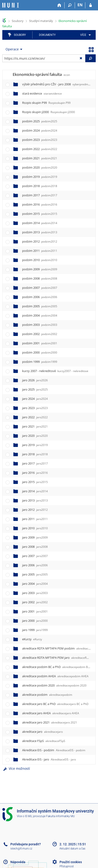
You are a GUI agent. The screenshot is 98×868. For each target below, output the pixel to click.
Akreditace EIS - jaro (49, 759)
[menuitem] (85, 35)
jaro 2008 (35, 547)
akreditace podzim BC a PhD (60, 667)
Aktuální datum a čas (72, 849)
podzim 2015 (40, 214)
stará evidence (42, 93)
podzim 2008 (40, 278)
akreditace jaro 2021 (50, 722)
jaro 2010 (35, 528)
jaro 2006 (35, 565)
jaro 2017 (35, 463)
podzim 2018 (40, 186)
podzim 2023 (40, 140)
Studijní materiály (41, 21)
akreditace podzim (47, 695)
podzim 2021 (40, 158)
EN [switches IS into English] (80, 5)
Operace (12, 49)
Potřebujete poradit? (26, 844)
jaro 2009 (35, 537)
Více (83, 35)
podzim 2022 (40, 149)
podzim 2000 (40, 352)
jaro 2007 (35, 556)
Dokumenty (47, 35)
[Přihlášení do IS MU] (91, 5)
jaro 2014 (35, 491)
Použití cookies (71, 862)
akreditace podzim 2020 (54, 685)
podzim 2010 (40, 260)
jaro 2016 (35, 473)
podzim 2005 (40, 306)
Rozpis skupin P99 (46, 103)
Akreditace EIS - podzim (54, 750)
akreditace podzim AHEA (55, 676)
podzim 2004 (40, 315)
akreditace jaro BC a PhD (55, 704)
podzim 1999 (40, 362)
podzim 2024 (40, 130)
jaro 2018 (35, 454)
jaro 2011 (35, 519)
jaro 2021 (35, 426)
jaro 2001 (35, 611)
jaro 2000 (35, 621)
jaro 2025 (35, 389)
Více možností (16, 768)
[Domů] (59, 5)
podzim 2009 (40, 269)
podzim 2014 (40, 223)
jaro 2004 (35, 584)
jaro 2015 (35, 482)
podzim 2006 (40, 297)
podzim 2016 (40, 204)
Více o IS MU (24, 816)
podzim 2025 (40, 121)
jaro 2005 (35, 574)
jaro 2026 (35, 380)
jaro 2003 (35, 593)
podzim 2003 (40, 325)
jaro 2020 (35, 436)
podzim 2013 (40, 232)
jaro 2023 (35, 408)
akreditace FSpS (44, 741)
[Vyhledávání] (70, 5)
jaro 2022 (35, 417)
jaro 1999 (35, 630)
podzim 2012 (40, 241)
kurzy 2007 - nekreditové (55, 371)
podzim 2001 (40, 343)
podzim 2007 (40, 288)
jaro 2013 (35, 500)
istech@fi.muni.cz (21, 849)
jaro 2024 (35, 399)
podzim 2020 (40, 167)
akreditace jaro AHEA (51, 713)
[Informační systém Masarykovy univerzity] (11, 5)
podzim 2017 (40, 195)
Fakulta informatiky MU (60, 816)
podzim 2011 (40, 251)
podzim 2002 (40, 334)
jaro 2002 (35, 602)
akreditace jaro (42, 732)
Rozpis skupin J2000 (49, 112)
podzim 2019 (40, 177)
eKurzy (32, 639)
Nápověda (18, 862)
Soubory (18, 21)
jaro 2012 (35, 510)
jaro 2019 (35, 445)
